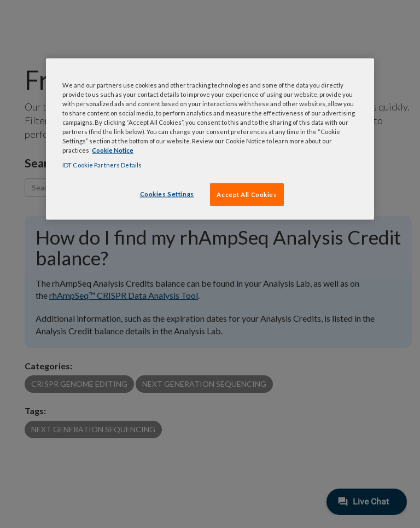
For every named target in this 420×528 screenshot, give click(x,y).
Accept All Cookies (247, 195)
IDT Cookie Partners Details (102, 165)
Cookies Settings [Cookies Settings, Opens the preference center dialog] (167, 194)
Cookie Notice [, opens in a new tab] (113, 150)
